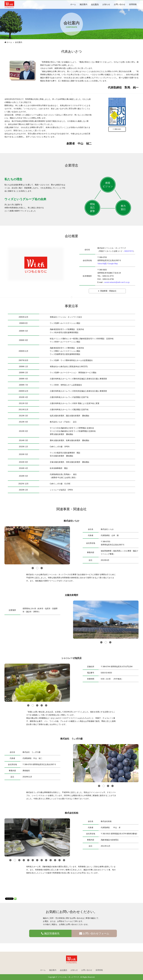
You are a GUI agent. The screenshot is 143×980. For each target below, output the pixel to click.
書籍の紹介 (117, 129)
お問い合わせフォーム (94, 933)
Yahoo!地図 (102, 264)
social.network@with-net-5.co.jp (117, 282)
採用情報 (133, 4)
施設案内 (83, 4)
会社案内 (95, 4)
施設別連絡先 (50, 933)
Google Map (113, 264)
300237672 (129, 251)
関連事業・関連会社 (107, 291)
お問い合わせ (120, 4)
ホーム (73, 4)
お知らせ (106, 4)
